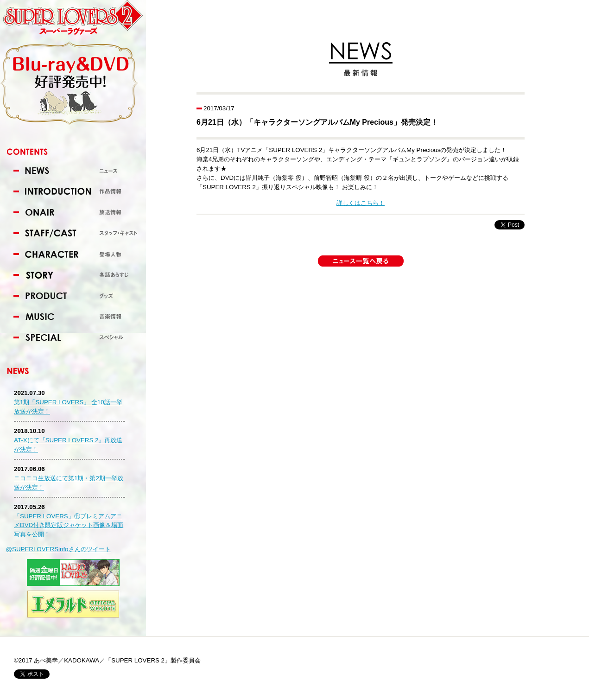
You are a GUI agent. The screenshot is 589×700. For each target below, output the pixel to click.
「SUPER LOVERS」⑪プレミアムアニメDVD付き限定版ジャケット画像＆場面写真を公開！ (69, 525)
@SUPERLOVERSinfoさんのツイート (58, 549)
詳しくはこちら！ (361, 203)
